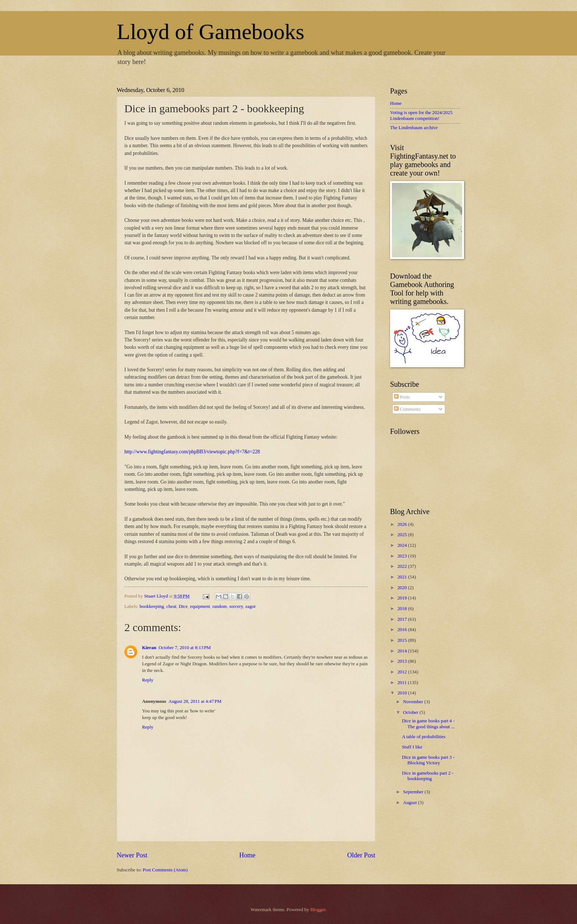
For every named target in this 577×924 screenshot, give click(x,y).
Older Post (361, 855)
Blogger (318, 910)
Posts (402, 397)
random (220, 606)
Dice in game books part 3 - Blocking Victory (428, 760)
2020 (403, 588)
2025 (403, 535)
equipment (200, 606)
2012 (403, 672)
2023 (403, 556)
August (410, 803)
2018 (403, 609)
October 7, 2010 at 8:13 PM (185, 648)
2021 (403, 577)
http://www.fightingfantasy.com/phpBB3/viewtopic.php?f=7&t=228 (192, 452)
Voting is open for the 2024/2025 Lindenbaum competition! (421, 115)
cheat (171, 606)
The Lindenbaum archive (414, 128)
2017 (403, 619)
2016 (403, 630)
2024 (403, 545)
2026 (403, 524)
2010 (403, 693)
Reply (148, 680)
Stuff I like (412, 747)
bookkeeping (152, 606)
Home (247, 855)
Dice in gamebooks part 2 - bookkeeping (428, 776)
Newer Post (132, 855)
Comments (407, 409)
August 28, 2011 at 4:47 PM (195, 701)
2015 (403, 640)
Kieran (149, 648)
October (411, 712)
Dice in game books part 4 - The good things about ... (428, 724)
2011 (403, 683)
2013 (403, 661)
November (414, 702)
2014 (403, 651)
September (414, 792)
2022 (403, 566)
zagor (251, 606)
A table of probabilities (424, 737)
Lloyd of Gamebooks (210, 32)
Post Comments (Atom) (165, 870)
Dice (183, 606)
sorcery (236, 606)
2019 (403, 598)
